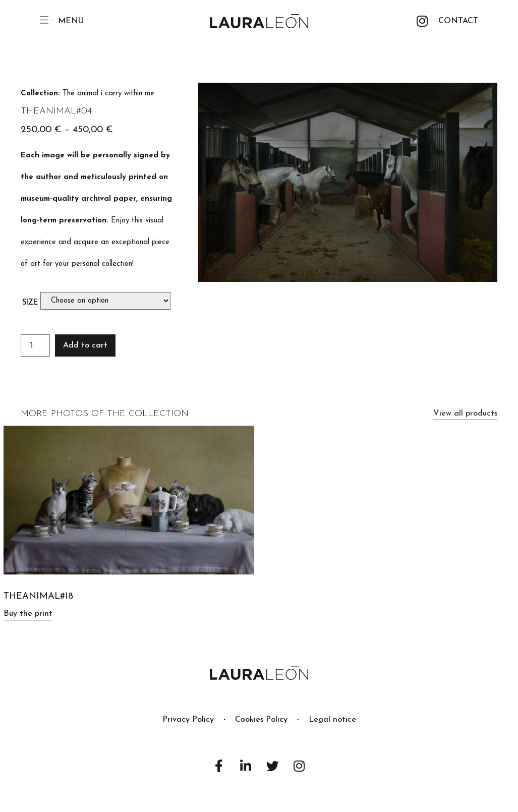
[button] (458, 21)
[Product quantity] (35, 345)
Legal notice (332, 720)
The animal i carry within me (108, 94)
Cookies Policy (261, 720)
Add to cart (85, 345)
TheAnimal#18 (38, 596)
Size (30, 303)
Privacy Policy (188, 720)
